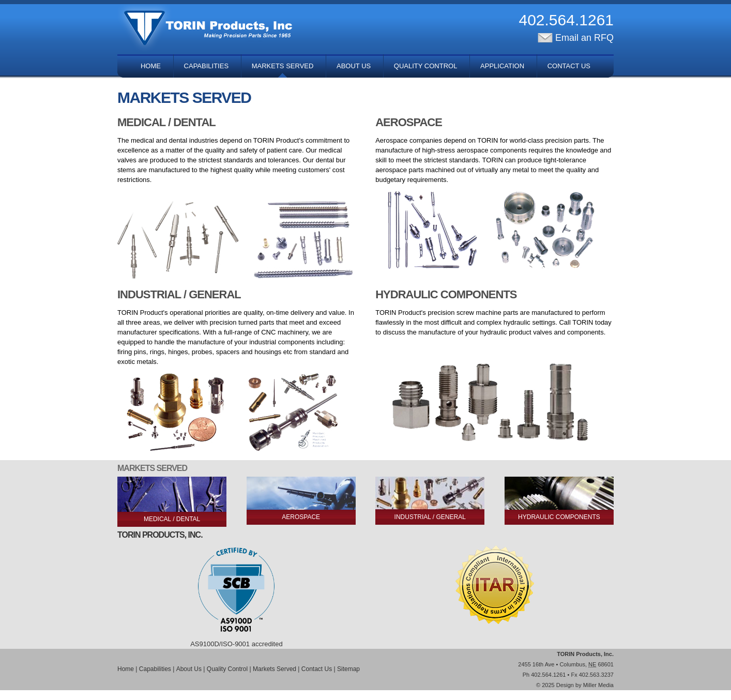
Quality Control (426, 66)
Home (151, 66)
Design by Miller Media (585, 685)
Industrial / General (430, 517)
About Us (354, 66)
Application (502, 66)
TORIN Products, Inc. (585, 654)
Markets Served (283, 66)
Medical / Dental (172, 519)
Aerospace (301, 517)
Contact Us (569, 66)
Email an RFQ (576, 38)
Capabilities (206, 66)
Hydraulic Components (559, 517)
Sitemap (348, 669)
